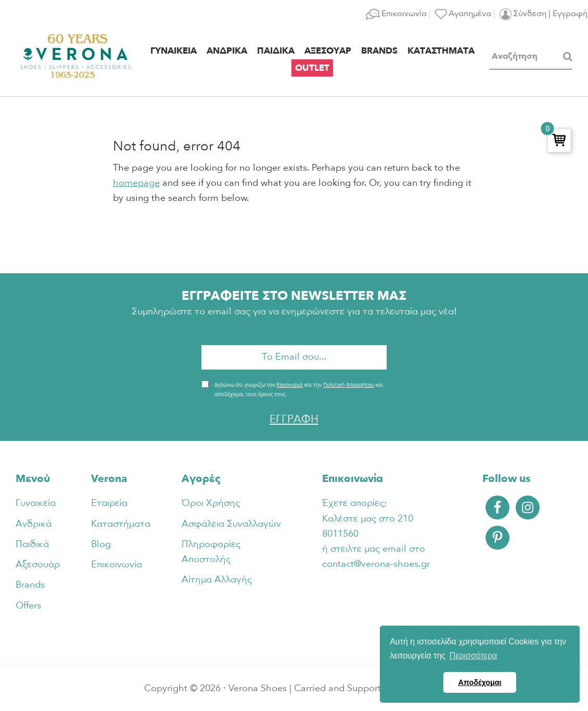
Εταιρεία (109, 503)
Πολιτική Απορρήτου (349, 385)
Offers (28, 606)
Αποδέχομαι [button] (480, 682)
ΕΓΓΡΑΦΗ (294, 419)
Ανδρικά (34, 524)
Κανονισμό (290, 385)
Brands (30, 585)
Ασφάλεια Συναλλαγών (231, 524)
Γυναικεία (36, 503)
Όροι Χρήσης (211, 503)
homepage (136, 183)
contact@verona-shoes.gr (376, 564)
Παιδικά (32, 544)
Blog (101, 544)
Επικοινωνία (117, 564)
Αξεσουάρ (38, 564)
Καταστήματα (121, 524)
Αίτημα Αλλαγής (217, 580)
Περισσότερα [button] (474, 656)
